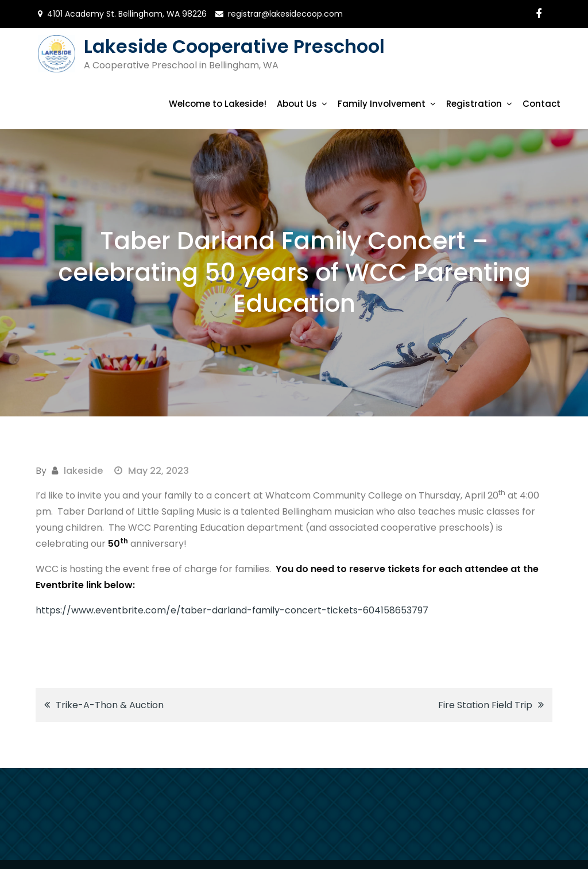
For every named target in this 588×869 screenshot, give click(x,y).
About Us (297, 104)
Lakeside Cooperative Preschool (234, 46)
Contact (541, 104)
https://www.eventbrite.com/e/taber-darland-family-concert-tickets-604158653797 (232, 610)
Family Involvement (382, 104)
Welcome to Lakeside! (218, 104)
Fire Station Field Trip (485, 705)
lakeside (83, 471)
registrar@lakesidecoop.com (285, 14)
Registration (474, 104)
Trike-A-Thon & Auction (110, 705)
